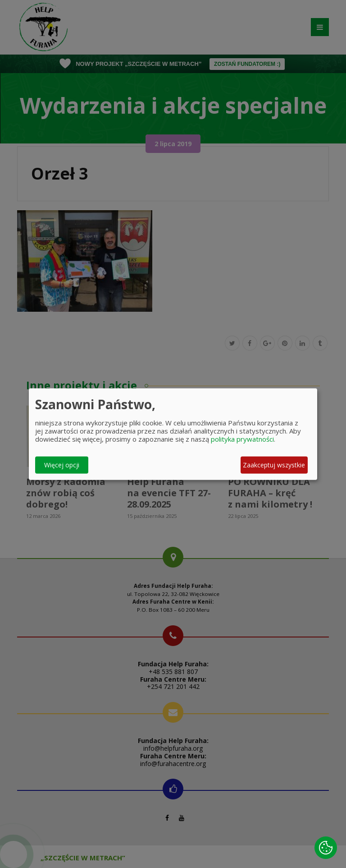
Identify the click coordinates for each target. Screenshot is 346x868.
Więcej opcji (62, 465)
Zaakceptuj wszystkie (274, 465)
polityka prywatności (242, 439)
